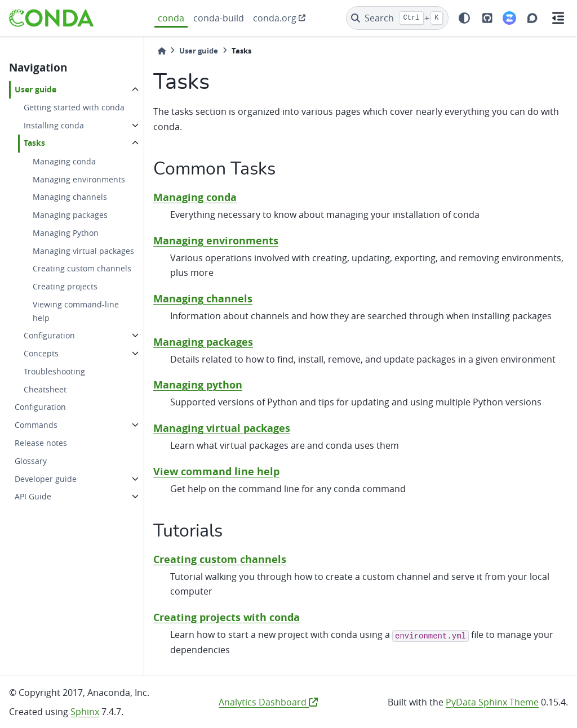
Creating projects (65, 286)
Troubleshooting (54, 371)
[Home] (162, 51)
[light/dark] (464, 18)
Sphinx (85, 712)
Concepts (41, 353)
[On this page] (558, 18)
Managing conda (64, 161)
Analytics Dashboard (268, 702)
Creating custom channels (82, 268)
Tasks (34, 143)
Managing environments (79, 179)
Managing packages (70, 215)
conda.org (275, 18)
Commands (36, 425)
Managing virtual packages (83, 251)
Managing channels (70, 197)
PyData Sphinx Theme (492, 702)
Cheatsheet (45, 389)
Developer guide (46, 479)
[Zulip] (509, 18)
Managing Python (66, 233)
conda (171, 18)
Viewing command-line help (76, 311)
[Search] (398, 18)
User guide (35, 90)
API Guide (33, 496)
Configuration (49, 335)
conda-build (219, 18)
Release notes (41, 443)
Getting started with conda (74, 107)
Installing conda (54, 125)
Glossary (31, 461)
